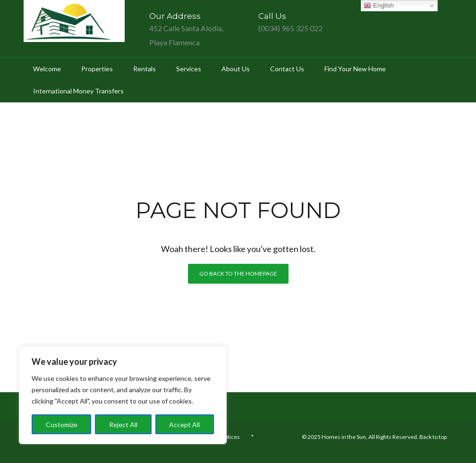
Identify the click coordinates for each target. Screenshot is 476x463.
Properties (97, 69)
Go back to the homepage (238, 274)
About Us (236, 69)
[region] (123, 395)
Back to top (433, 437)
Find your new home (355, 69)
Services (189, 69)
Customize (62, 425)
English (378, 6)
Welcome (47, 69)
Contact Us (287, 69)
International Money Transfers (78, 91)
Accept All (184, 425)
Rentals (144, 69)
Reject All (123, 425)
